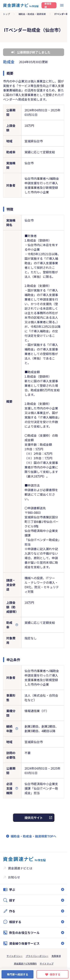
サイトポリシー (15, 956)
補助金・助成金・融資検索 (32, 14)
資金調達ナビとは (20, 868)
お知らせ (14, 877)
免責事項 (56, 956)
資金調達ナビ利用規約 (25, 963)
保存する (55, 974)
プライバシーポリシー (37, 956)
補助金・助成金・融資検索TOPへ (33, 836)
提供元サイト (34, 818)
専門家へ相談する (17, 974)
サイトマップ (47, 963)
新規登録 (48, 5)
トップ (6, 14)
